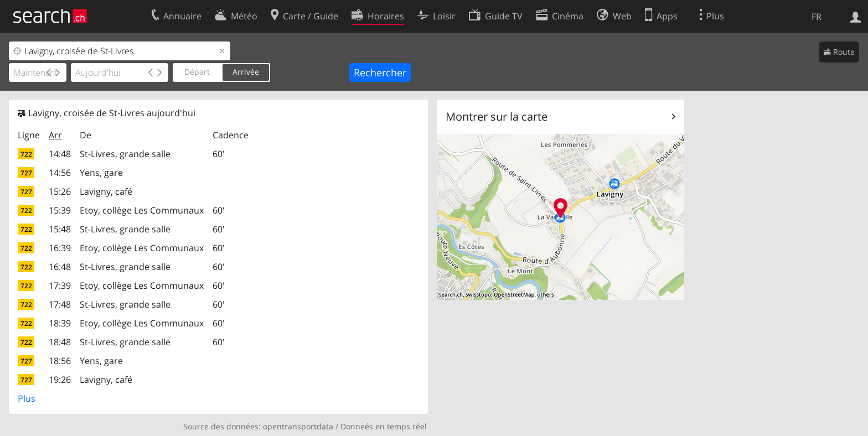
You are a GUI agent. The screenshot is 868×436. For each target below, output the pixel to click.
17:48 (60, 304)
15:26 (60, 191)
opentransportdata (298, 426)
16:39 (60, 248)
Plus (27, 398)
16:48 (60, 267)
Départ (197, 72)
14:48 (60, 154)
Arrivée (246, 72)
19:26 (60, 380)
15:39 (60, 210)
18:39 (60, 323)
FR (817, 17)
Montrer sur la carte (497, 116)
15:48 (60, 229)
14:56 (60, 173)
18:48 (60, 342)
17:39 (60, 286)
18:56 (60, 361)
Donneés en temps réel (384, 426)
